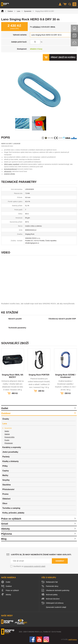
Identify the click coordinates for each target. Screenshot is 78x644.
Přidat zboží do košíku (63, 57)
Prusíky (7, 440)
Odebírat (60, 561)
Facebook (32, 639)
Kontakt (74, 43)
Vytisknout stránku (74, 28)
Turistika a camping (11, 508)
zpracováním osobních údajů (35, 566)
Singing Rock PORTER (39, 375)
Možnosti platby (52, 595)
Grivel (5, 524)
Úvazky (6, 419)
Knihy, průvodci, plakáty (13, 513)
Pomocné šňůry (9, 437)
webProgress (73, 640)
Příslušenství (9, 443)
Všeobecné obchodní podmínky (58, 590)
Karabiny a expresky (12, 447)
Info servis (74, 35)
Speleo (7, 431)
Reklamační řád (52, 582)
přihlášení (37, 27)
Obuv (5, 503)
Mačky (5, 475)
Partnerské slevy (52, 586)
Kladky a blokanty (11, 461)
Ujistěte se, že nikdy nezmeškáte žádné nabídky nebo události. (41, 555)
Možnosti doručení (53, 599)
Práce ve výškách (11, 519)
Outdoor (10, 11)
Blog (4, 539)
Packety (6, 457)
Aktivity (5, 529)
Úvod (2, 11)
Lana (18, 11)
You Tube (39, 639)
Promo (5, 494)
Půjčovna (7, 534)
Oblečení (6, 499)
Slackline (7, 485)
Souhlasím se (29, 566)
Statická (7, 434)
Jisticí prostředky (10, 452)
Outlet (5, 408)
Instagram (46, 639)
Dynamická (28, 11)
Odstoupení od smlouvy (55, 603)
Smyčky (6, 480)
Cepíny (6, 471)
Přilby (5, 466)
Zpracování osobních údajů (56, 607)
